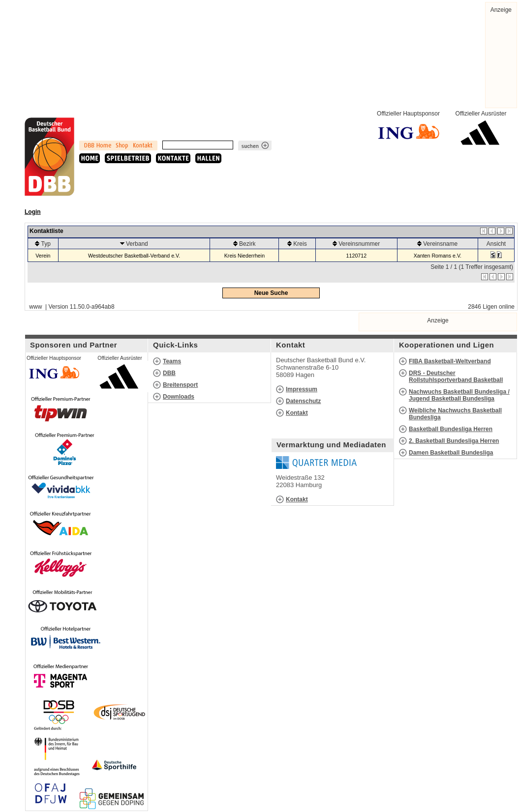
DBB (169, 373)
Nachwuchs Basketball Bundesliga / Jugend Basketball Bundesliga (459, 395)
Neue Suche (271, 293)
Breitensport (180, 385)
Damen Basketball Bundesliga (451, 453)
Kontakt (297, 413)
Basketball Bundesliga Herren (451, 429)
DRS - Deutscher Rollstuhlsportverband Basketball (456, 377)
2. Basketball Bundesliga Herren (454, 441)
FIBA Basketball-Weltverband (450, 361)
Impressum (302, 389)
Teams (172, 361)
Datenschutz (303, 401)
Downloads (179, 397)
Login (33, 212)
